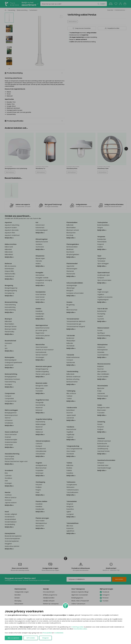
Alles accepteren (13, 638)
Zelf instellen (31, 638)
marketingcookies (77, 627)
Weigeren (46, 638)
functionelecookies (80, 629)
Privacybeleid (47, 633)
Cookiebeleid (59, 633)
